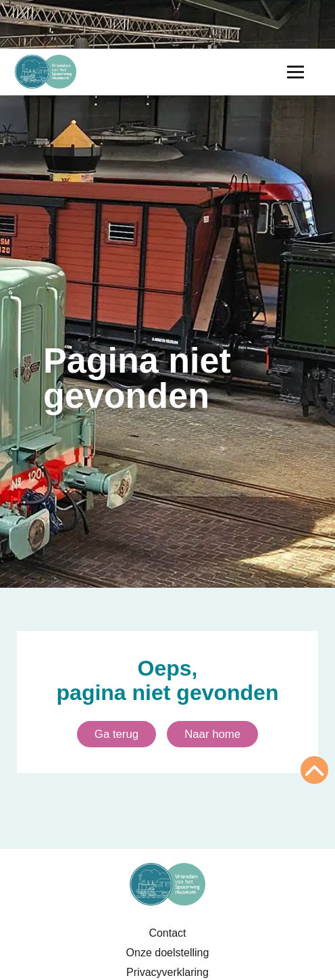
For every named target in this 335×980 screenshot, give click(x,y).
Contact (167, 933)
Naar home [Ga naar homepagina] (212, 734)
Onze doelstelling (168, 953)
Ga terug (117, 734)
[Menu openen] (295, 72)
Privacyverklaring (167, 972)
